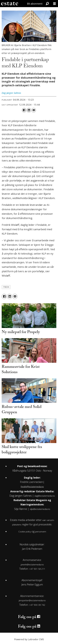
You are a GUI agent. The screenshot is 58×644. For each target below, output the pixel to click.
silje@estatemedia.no (40, 509)
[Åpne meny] (54, 4)
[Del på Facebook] (24, 110)
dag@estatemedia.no (45, 496)
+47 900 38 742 (37, 605)
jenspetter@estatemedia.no (32, 600)
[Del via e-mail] (34, 110)
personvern (41, 532)
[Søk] (47, 4)
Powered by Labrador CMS (29, 639)
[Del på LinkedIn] (29, 110)
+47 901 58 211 (37, 569)
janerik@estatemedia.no (32, 565)
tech (6, 287)
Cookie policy (25, 532)
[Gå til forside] (10, 4)
